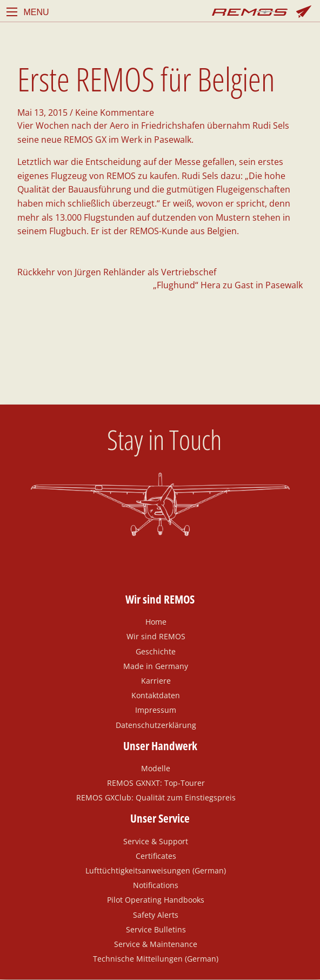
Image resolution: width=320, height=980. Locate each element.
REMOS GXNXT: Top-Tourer (156, 783)
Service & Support (156, 841)
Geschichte (156, 651)
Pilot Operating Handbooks (156, 899)
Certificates (156, 856)
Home (156, 621)
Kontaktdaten (156, 695)
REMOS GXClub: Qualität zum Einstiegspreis (156, 797)
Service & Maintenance (156, 944)
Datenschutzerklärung (156, 725)
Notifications (156, 885)
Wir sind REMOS (156, 636)
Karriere (156, 680)
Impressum (156, 710)
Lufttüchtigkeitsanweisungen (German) (156, 870)
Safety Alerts (156, 915)
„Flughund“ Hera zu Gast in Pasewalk (228, 285)
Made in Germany (156, 666)
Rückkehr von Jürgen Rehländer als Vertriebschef (117, 272)
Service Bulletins (156, 929)
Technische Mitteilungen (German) (156, 958)
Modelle (156, 768)
